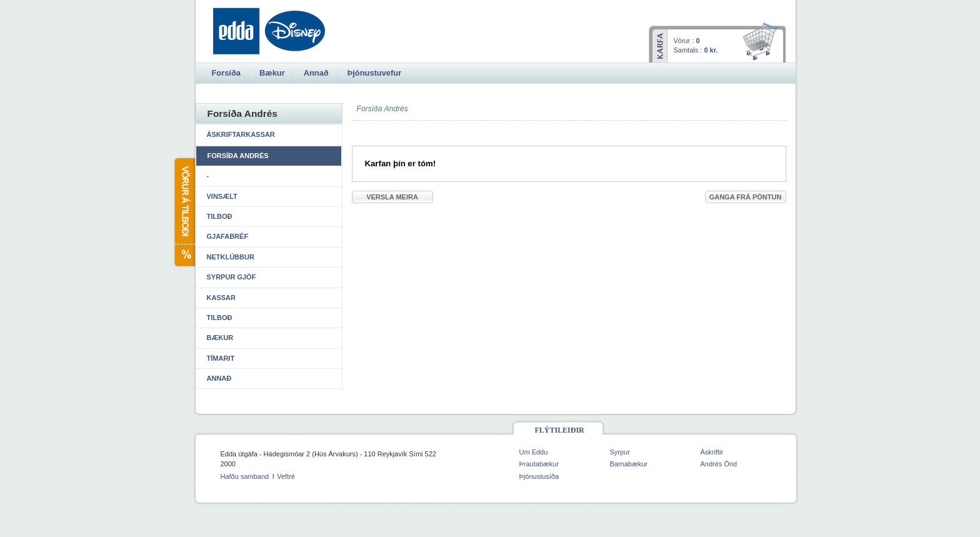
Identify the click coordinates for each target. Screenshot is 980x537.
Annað (219, 378)
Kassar (221, 298)
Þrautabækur (539, 464)
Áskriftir (712, 452)
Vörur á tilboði (184, 212)
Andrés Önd (719, 464)
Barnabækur (629, 464)
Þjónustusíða (539, 476)
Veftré (286, 476)
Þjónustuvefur (374, 73)
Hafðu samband (245, 476)
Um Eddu (534, 452)
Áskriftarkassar (241, 134)
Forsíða (226, 73)
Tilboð (220, 216)
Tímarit (221, 358)
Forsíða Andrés (238, 156)
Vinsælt (222, 196)
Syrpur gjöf (232, 277)
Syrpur (620, 452)
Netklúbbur (231, 257)
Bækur (220, 338)
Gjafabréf (228, 236)
